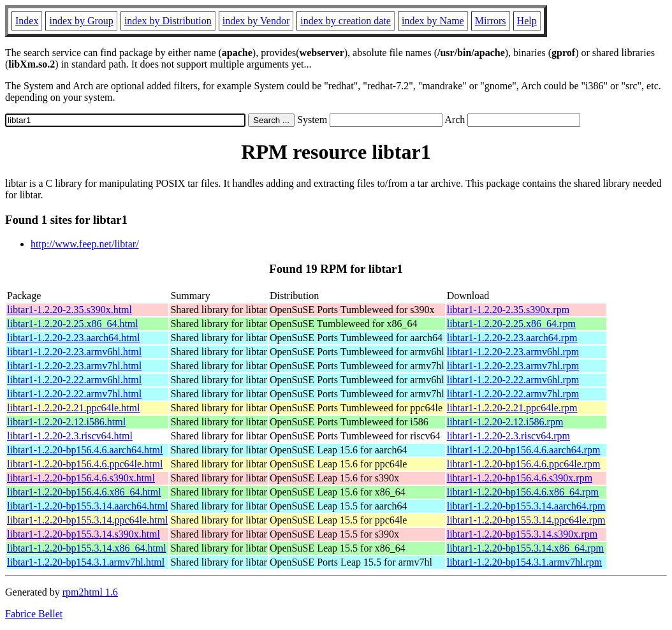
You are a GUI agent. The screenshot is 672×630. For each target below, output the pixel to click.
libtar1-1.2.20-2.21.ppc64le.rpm (512, 408)
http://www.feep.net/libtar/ (85, 244)
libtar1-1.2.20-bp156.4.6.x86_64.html (84, 492)
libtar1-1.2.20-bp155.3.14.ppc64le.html (87, 520)
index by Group (81, 21)
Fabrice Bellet (34, 614)
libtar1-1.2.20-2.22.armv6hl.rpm (513, 380)
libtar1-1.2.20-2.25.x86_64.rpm (511, 324)
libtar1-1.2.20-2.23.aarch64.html (73, 338)
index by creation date (346, 21)
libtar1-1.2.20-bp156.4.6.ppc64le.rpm (524, 464)
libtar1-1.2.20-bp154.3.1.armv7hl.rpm (525, 562)
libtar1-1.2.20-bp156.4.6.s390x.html (81, 478)
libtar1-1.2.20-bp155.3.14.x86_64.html (87, 548)
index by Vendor (256, 21)
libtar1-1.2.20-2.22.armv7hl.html (74, 394)
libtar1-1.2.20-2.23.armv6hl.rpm (513, 352)
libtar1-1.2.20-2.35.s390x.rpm (508, 310)
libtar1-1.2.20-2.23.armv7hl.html (74, 366)
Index (27, 21)
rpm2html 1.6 (90, 592)
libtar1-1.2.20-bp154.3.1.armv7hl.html (86, 562)
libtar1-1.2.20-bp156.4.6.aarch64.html (85, 450)
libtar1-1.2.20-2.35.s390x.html (69, 310)
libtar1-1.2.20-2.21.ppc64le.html (73, 408)
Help (527, 21)
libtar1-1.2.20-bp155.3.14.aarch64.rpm (526, 506)
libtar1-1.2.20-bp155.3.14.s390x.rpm (522, 534)
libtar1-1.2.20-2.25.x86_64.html (73, 324)
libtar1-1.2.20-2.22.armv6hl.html (74, 380)
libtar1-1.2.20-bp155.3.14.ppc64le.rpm (526, 520)
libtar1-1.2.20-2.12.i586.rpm (505, 422)
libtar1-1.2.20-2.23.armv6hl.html (74, 352)
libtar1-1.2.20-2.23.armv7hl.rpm (513, 366)
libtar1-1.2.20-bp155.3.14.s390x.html (84, 534)
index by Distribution (168, 21)
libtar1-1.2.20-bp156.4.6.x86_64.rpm (523, 492)
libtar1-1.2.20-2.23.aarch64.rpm (512, 338)
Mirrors (491, 21)
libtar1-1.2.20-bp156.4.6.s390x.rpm (520, 478)
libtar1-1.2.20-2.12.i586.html (66, 422)
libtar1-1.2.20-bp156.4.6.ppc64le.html (85, 464)
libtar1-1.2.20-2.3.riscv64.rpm (508, 436)
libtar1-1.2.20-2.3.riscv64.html (70, 436)
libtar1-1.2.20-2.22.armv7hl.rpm (513, 394)
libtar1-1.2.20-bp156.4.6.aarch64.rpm (524, 450)
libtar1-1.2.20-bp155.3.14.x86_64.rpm (525, 548)
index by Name (433, 21)
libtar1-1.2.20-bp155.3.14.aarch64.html (87, 506)
